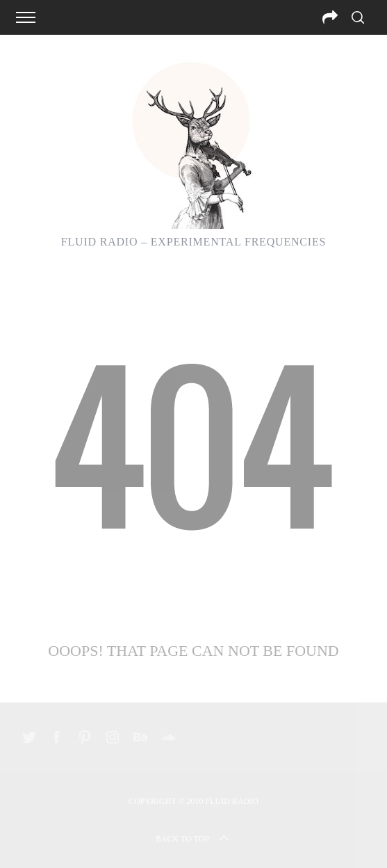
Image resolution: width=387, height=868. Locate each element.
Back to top (193, 839)
